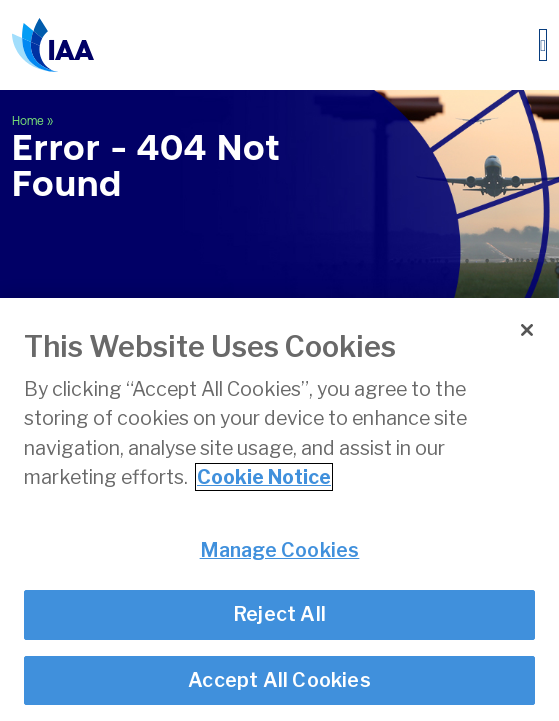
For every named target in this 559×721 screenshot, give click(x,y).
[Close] (527, 330)
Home (28, 121)
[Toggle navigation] (543, 45)
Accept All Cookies (279, 680)
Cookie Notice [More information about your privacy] (264, 477)
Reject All (279, 615)
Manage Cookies (280, 550)
